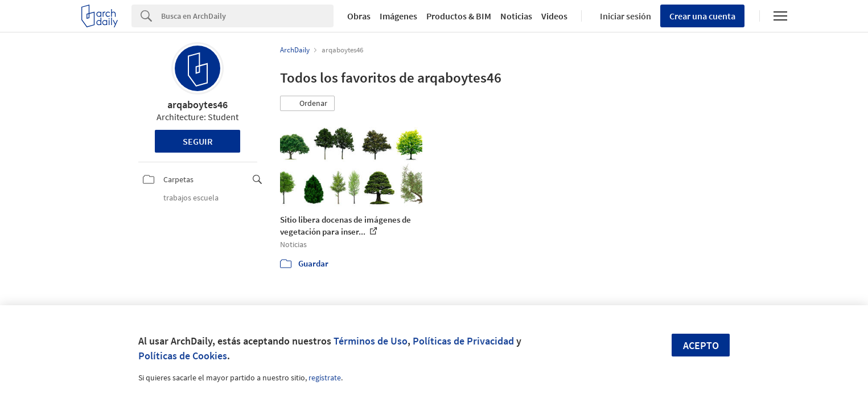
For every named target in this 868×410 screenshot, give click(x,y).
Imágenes (398, 16)
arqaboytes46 (198, 104)
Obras (359, 16)
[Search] (247, 16)
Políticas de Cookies (183, 356)
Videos (554, 16)
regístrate (325, 378)
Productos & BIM (459, 16)
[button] (307, 104)
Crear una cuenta (702, 16)
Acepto (701, 345)
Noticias (516, 16)
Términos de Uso (371, 341)
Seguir (198, 141)
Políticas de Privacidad (463, 341)
